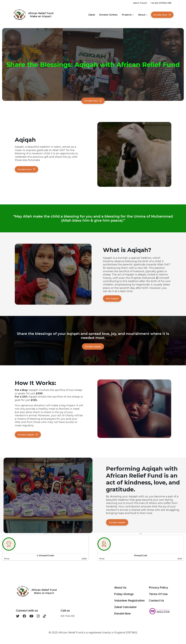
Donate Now (162, 15)
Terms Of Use (158, 594)
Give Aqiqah (112, 298)
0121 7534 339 (68, 616)
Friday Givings (124, 594)
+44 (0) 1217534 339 (161, 3)
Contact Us (156, 601)
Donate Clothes (108, 15)
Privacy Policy (159, 588)
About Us (120, 588)
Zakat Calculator (126, 607)
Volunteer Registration (129, 601)
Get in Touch (140, 3)
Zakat (92, 15)
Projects (127, 15)
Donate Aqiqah (93, 346)
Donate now (93, 101)
